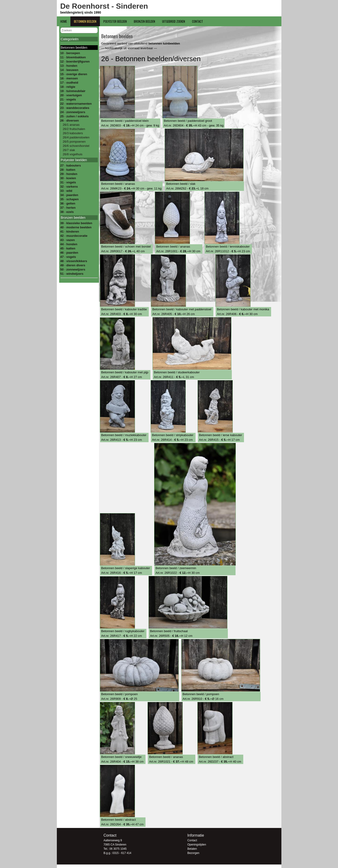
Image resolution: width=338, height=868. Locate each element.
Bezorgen (193, 853)
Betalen (192, 849)
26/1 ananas (71, 125)
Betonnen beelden (85, 21)
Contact (198, 21)
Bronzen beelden (144, 21)
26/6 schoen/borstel (76, 146)
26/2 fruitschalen (74, 129)
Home (64, 21)
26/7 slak (69, 150)
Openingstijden (197, 845)
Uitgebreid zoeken (174, 21)
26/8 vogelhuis (72, 154)
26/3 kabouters (73, 133)
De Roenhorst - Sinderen (104, 6)
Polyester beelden (115, 21)
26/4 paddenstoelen (76, 137)
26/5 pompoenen (74, 142)
